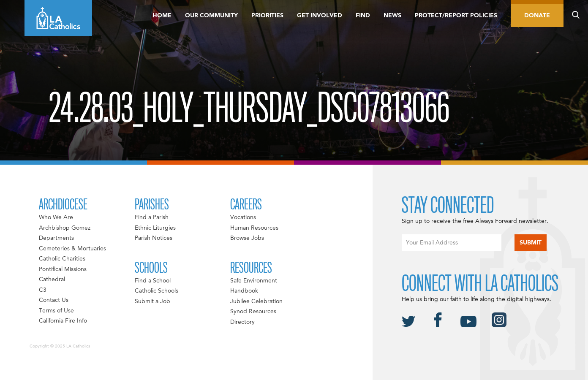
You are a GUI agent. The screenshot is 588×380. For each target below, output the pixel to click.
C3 (43, 290)
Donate (537, 16)
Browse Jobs (247, 238)
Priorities (267, 16)
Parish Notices (154, 238)
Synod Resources (253, 312)
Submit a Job (152, 301)
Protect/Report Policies (456, 16)
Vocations (243, 217)
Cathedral (52, 280)
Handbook (244, 291)
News (392, 16)
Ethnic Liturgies (155, 228)
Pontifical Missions (63, 269)
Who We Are (56, 217)
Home (162, 16)
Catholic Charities (62, 259)
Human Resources (254, 228)
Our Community (211, 16)
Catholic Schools (157, 291)
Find (363, 16)
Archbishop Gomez (65, 228)
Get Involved (320, 16)
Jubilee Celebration (256, 301)
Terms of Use (56, 311)
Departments (56, 238)
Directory (242, 322)
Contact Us (54, 300)
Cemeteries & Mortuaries (72, 249)
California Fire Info (63, 321)
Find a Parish (152, 217)
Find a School (153, 281)
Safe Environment (254, 281)
